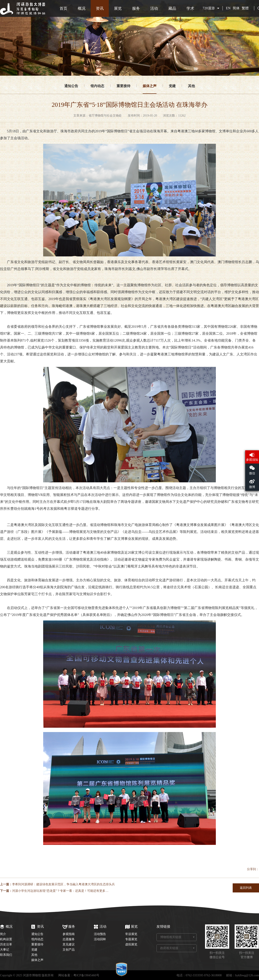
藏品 (172, 8)
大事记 (5, 950)
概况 (82, 8)
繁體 (245, 8)
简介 (3, 934)
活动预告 (100, 934)
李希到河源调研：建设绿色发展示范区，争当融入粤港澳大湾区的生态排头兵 (63, 884)
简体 (236, 8)
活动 (154, 8)
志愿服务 (69, 939)
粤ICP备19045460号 (86, 975)
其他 (191, 86)
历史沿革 (6, 944)
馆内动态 (97, 86)
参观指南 (69, 934)
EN (228, 8)
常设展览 (131, 934)
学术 (190, 8)
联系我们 (6, 955)
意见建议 (69, 944)
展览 (118, 8)
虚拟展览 (131, 944)
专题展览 (131, 939)
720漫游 (209, 8)
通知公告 (71, 86)
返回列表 (246, 888)
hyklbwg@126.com (247, 975)
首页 (63, 8)
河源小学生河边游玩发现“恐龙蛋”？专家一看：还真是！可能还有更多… (60, 891)
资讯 (100, 8)
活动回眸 (100, 939)
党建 (172, 86)
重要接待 (123, 86)
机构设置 (6, 939)
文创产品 (69, 950)
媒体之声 (150, 86)
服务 (136, 8)
